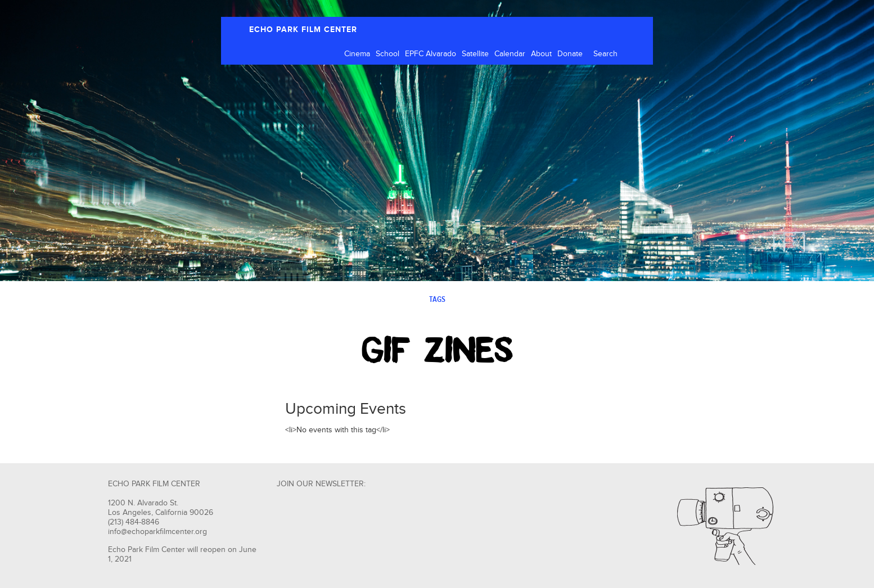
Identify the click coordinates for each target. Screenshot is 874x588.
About (541, 54)
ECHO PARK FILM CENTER (303, 30)
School (388, 54)
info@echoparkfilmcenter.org (157, 532)
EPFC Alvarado (431, 54)
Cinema (357, 54)
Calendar (510, 54)
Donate (570, 54)
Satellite (475, 54)
